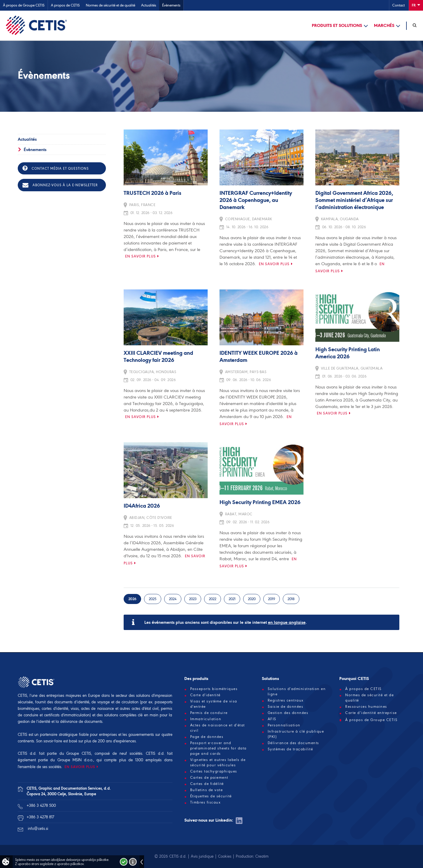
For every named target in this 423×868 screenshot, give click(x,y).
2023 (193, 599)
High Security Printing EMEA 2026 (260, 503)
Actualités (149, 5)
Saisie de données (286, 707)
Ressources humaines (366, 707)
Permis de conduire (209, 713)
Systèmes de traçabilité (290, 749)
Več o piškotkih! (133, 862)
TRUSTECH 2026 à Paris (152, 193)
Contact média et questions (56, 168)
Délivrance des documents (293, 743)
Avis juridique (202, 856)
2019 (272, 599)
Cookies (225, 856)
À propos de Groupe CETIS (24, 5)
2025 (153, 599)
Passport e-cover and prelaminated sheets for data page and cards (218, 748)
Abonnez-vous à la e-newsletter (60, 185)
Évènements (171, 5)
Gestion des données (288, 713)
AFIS (272, 719)
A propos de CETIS (65, 5)
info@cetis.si (38, 829)
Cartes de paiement (209, 778)
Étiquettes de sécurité (211, 796)
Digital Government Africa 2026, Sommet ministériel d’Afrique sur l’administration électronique (354, 200)
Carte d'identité (205, 695)
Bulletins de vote (207, 790)
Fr (416, 5)
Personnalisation (284, 725)
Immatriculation (206, 719)
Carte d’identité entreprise (371, 713)
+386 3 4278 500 (41, 805)
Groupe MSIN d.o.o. (75, 760)
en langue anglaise (287, 622)
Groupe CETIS (79, 753)
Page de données (207, 737)
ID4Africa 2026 (142, 506)
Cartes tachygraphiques (214, 771)
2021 (232, 599)
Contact (398, 5)
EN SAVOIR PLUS (80, 767)
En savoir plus (141, 256)
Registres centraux (286, 700)
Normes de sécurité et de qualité (110, 5)
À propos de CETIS (364, 689)
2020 (252, 599)
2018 (291, 599)
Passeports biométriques (214, 689)
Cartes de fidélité (207, 784)
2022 (213, 599)
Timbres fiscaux (206, 802)
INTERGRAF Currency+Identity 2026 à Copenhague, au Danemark (256, 200)
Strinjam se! (124, 862)
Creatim (262, 856)
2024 (173, 599)
